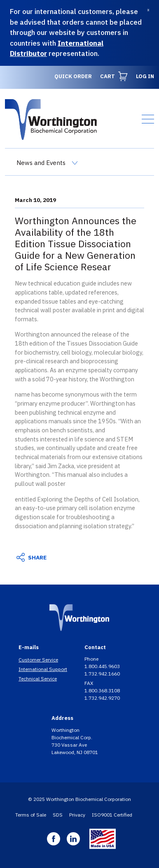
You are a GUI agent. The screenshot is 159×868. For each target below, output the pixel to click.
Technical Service (38, 679)
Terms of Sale (31, 815)
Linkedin (73, 839)
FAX (89, 683)
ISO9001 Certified (112, 815)
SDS (58, 815)
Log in (145, 76)
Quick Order (73, 76)
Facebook (54, 839)
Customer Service (38, 660)
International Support (43, 669)
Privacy (77, 815)
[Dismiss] (148, 10)
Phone (92, 659)
